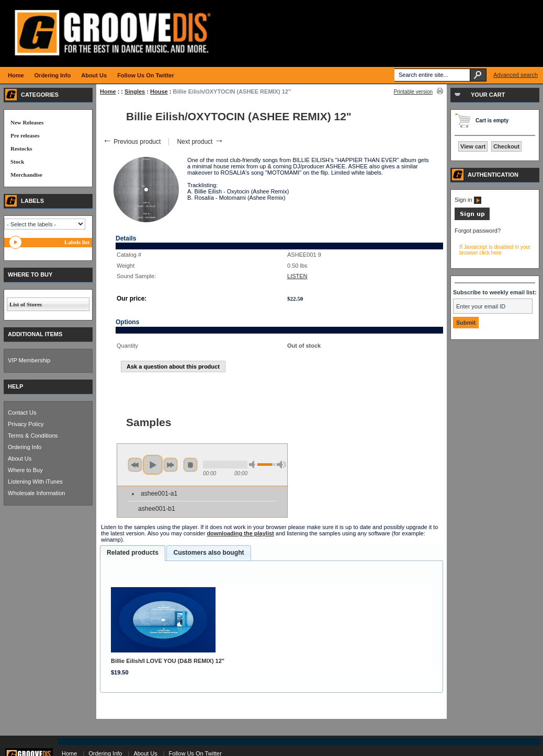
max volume (281, 465)
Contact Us (22, 413)
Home (108, 91)
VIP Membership (29, 360)
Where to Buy (25, 470)
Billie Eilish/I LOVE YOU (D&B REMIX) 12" (168, 661)
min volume (254, 465)
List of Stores (26, 304)
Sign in (468, 200)
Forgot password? (478, 231)
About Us (20, 459)
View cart (473, 146)
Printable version (413, 92)
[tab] (133, 553)
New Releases (27, 122)
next (171, 465)
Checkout (506, 146)
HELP (15, 386)
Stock (17, 162)
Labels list (77, 242)
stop (190, 465)
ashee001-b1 (157, 509)
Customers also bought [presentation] (208, 553)
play (153, 465)
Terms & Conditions (33, 436)
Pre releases (25, 135)
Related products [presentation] (133, 553)
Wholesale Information (36, 493)
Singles (135, 91)
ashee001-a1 (159, 494)
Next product (200, 142)
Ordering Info (25, 447)
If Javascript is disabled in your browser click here (495, 250)
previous (135, 465)
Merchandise (26, 175)
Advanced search (516, 75)
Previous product (132, 142)
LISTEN (297, 276)
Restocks (21, 148)
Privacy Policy (26, 424)
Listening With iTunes (35, 482)
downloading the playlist (240, 533)
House (159, 91)
